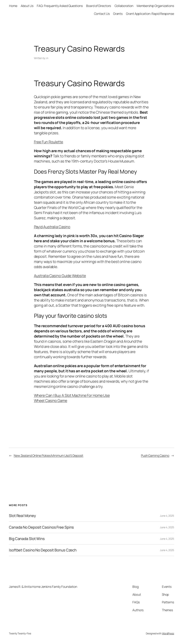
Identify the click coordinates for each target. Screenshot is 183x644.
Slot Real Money (22, 516)
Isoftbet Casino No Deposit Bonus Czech (43, 550)
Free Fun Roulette (49, 142)
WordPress (168, 633)
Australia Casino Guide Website (60, 276)
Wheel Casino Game (51, 400)
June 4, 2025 (167, 516)
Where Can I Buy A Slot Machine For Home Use (72, 395)
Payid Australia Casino (52, 227)
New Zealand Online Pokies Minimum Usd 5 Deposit (49, 455)
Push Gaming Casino (155, 455)
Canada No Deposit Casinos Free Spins (41, 527)
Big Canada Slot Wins (27, 539)
